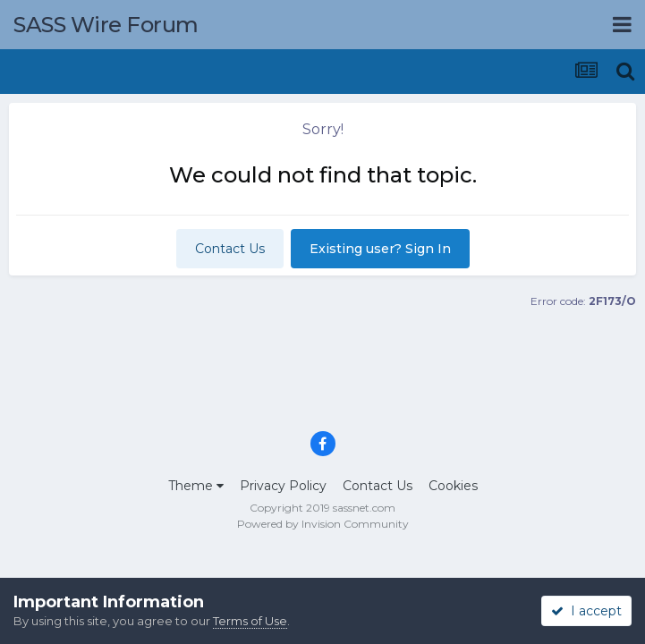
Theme (196, 486)
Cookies (453, 486)
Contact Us (230, 249)
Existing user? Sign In (380, 249)
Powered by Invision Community (323, 524)
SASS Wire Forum (106, 25)
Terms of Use (250, 621)
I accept (586, 611)
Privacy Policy (283, 486)
